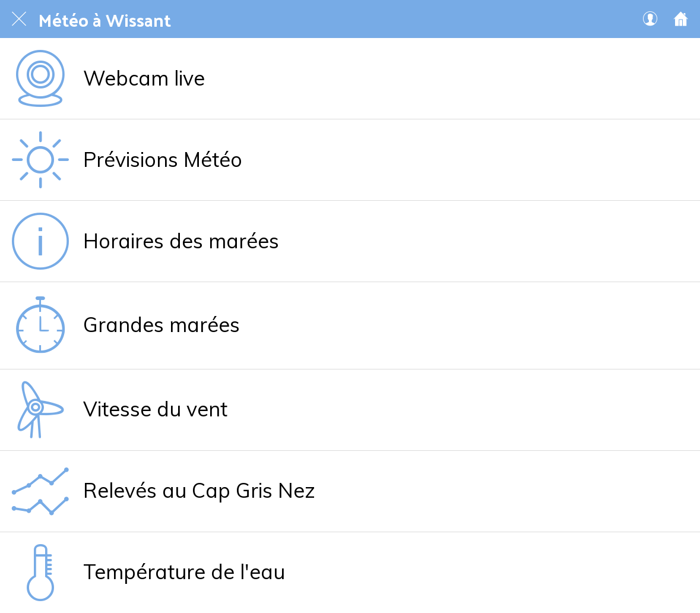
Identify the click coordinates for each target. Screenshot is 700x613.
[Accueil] (681, 19)
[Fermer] (19, 19)
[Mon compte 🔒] (650, 19)
